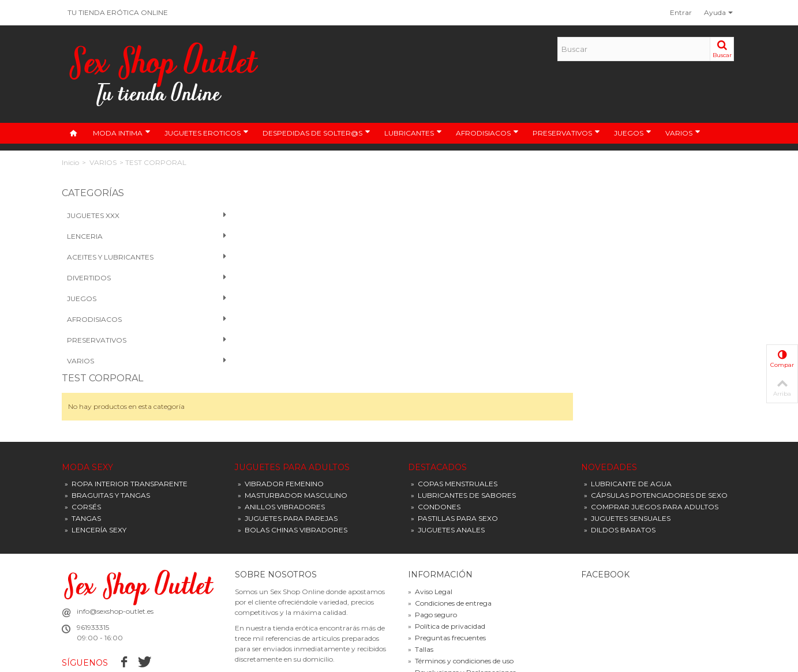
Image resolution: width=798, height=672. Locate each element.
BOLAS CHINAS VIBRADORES (293, 474)
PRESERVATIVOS (566, 133)
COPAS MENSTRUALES (454, 428)
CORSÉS (83, 451)
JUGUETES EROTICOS (207, 133)
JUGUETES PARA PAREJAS (288, 463)
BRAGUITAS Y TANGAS (107, 440)
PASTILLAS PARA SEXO (454, 463)
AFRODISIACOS (487, 133)
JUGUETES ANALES (448, 474)
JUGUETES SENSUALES (627, 463)
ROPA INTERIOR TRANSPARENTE (126, 428)
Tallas (421, 594)
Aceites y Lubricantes (139, 257)
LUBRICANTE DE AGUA (628, 428)
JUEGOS (633, 133)
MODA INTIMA (122, 133)
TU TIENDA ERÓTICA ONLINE (118, 12)
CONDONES (436, 451)
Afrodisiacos (139, 320)
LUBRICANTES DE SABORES (463, 440)
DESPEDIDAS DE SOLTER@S (316, 133)
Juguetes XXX (139, 216)
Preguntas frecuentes (447, 582)
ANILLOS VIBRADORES (281, 451)
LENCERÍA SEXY (95, 474)
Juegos (139, 299)
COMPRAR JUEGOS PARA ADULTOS (651, 451)
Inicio (70, 162)
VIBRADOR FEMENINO (281, 428)
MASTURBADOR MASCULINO (293, 440)
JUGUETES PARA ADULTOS (292, 412)
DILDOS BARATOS (620, 474)
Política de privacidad (447, 571)
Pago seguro (432, 559)
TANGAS (83, 463)
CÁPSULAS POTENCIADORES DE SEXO (656, 440)
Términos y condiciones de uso (461, 605)
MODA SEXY (87, 412)
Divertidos (139, 278)
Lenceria (139, 236)
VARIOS (683, 133)
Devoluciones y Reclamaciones (462, 617)
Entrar (681, 12)
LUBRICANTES (413, 133)
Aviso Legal (430, 536)
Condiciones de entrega (450, 548)
